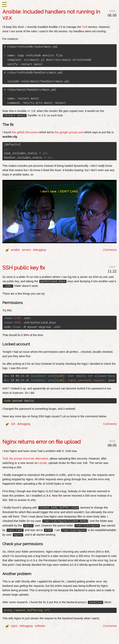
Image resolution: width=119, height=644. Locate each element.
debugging (39, 250)
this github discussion (25, 132)
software (40, 626)
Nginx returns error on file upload (42, 442)
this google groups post (69, 132)
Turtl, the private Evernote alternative (25, 459)
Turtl (84, 27)
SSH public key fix (24, 268)
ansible (15, 250)
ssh (13, 424)
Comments (110, 250)
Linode (43, 463)
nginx (14, 626)
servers (26, 250)
